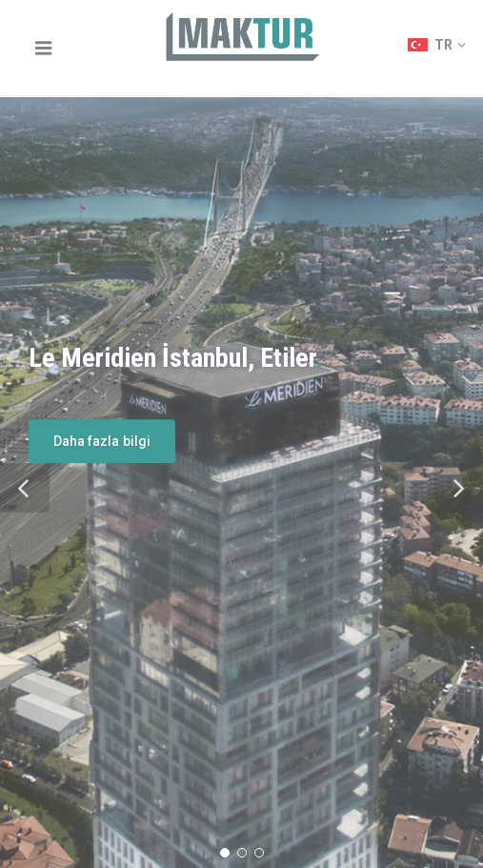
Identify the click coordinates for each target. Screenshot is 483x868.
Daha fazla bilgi (102, 441)
